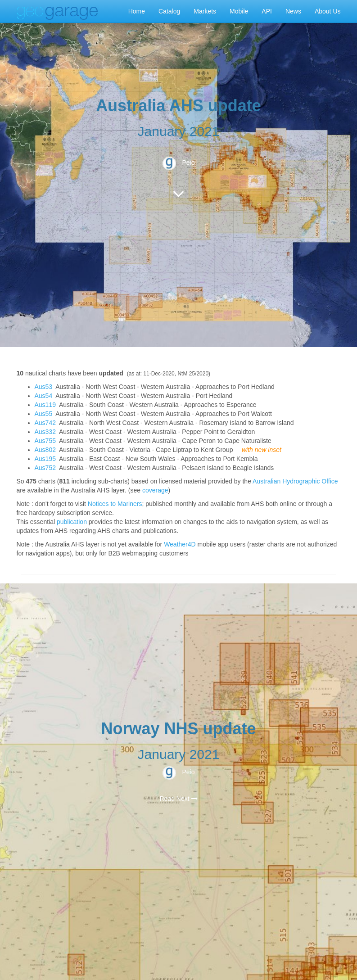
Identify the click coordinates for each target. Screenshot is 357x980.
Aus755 (45, 441)
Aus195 (45, 459)
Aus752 (45, 468)
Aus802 (45, 450)
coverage (155, 490)
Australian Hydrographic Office (295, 481)
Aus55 (44, 414)
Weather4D (180, 544)
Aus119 (45, 405)
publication (72, 522)
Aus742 (45, 423)
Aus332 (45, 432)
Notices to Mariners (115, 504)
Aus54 (44, 396)
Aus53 (44, 387)
